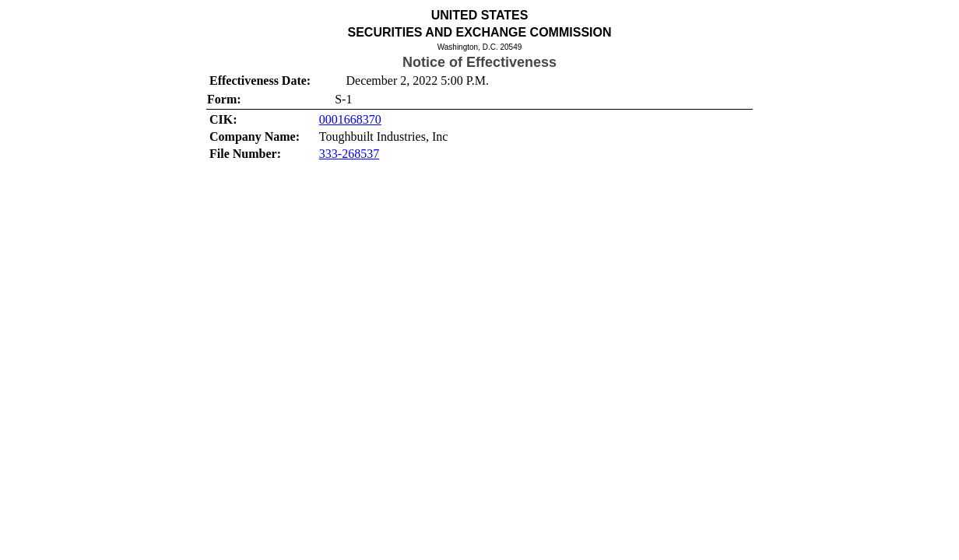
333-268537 (349, 154)
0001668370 (350, 119)
